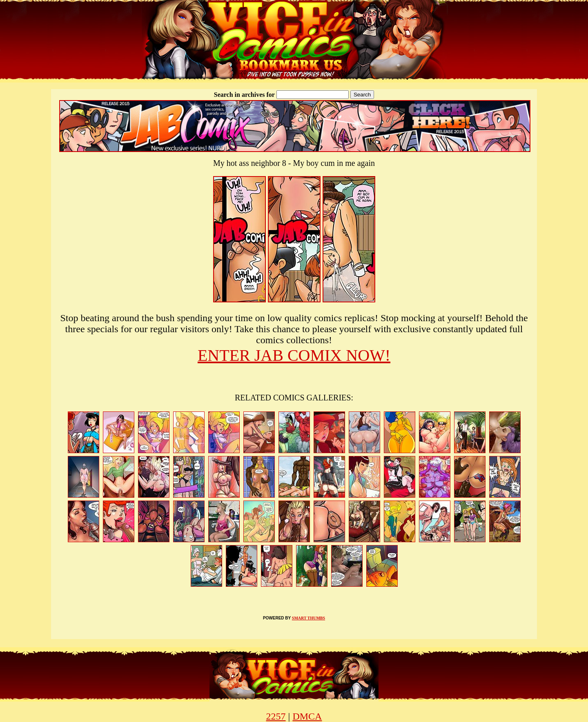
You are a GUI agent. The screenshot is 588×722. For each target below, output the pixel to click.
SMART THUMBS (308, 618)
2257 (276, 716)
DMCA (307, 716)
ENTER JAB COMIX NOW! (294, 355)
